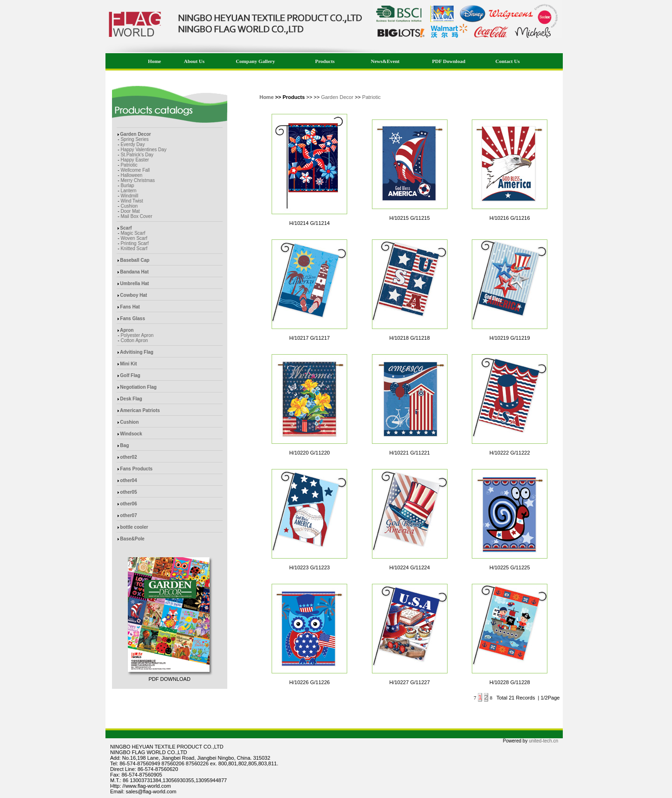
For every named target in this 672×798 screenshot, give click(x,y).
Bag (124, 445)
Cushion (129, 206)
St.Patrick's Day (137, 155)
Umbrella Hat (134, 283)
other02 (128, 457)
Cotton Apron (134, 340)
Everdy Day (133, 144)
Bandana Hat (134, 272)
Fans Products (136, 469)
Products (325, 61)
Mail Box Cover (136, 216)
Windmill (129, 196)
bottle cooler (134, 527)
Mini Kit (128, 364)
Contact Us (507, 61)
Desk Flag (131, 399)
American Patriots (140, 410)
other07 (128, 515)
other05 (128, 492)
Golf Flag (130, 375)
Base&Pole (132, 539)
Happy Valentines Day (143, 150)
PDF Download (449, 61)
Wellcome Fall (135, 170)
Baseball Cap (135, 260)
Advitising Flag (137, 352)
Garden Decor (135, 134)
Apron (127, 330)
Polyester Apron (137, 335)
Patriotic (129, 165)
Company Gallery (255, 61)
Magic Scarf (133, 233)
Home (154, 61)
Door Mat (130, 211)
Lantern (128, 191)
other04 (128, 480)
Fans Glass (132, 318)
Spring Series (134, 139)
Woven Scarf (134, 238)
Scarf (126, 228)
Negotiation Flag (138, 387)
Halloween (131, 175)
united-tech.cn (543, 741)
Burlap (127, 185)
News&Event (385, 61)
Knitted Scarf (134, 248)
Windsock (131, 434)
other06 (128, 504)
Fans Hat (130, 307)
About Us (194, 61)
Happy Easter (135, 160)
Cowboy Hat (133, 295)
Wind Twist (132, 201)
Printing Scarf (134, 243)
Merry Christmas (137, 180)
